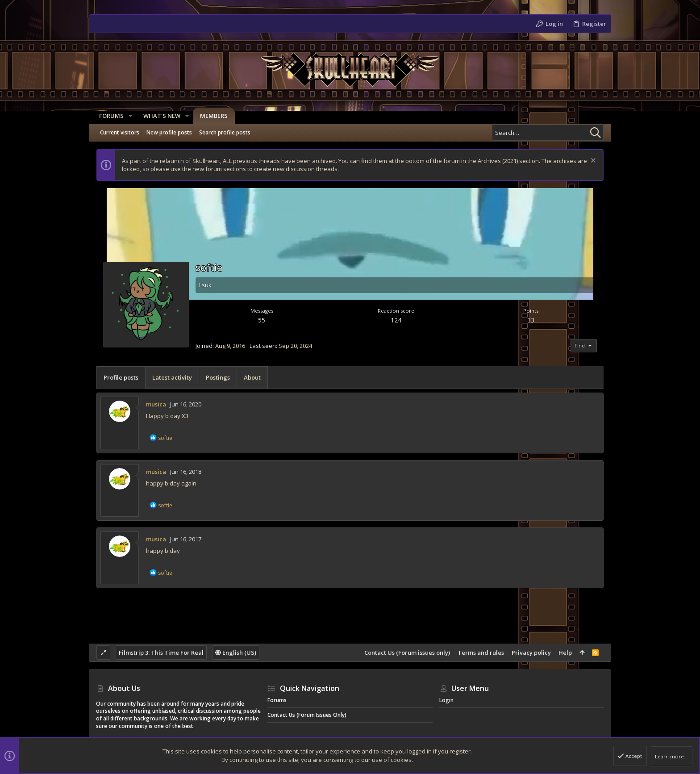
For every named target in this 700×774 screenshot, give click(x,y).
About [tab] (252, 377)
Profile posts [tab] (121, 377)
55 (262, 320)
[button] (127, 116)
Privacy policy (531, 653)
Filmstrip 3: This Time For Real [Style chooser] (161, 653)
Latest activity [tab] (172, 377)
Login (446, 700)
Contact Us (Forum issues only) (407, 653)
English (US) (236, 653)
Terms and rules (481, 653)
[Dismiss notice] (592, 161)
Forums (277, 700)
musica (156, 404)
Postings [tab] (218, 377)
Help (565, 653)
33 (531, 320)
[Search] (548, 133)
